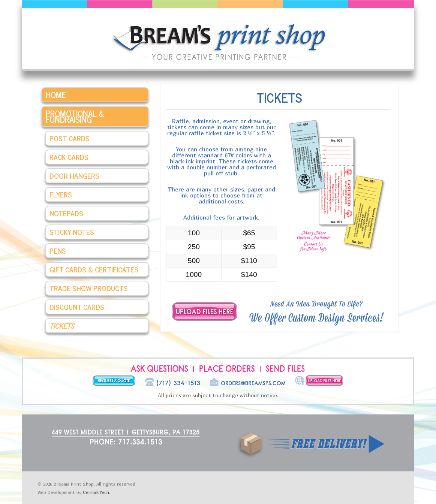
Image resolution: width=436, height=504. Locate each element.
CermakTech (96, 492)
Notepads (66, 213)
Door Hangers (74, 176)
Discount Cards (77, 307)
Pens (58, 251)
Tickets (62, 325)
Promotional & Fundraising (75, 116)
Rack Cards (69, 157)
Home (56, 95)
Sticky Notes (72, 232)
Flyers (61, 194)
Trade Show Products (89, 288)
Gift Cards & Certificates (94, 269)
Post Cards (70, 138)
